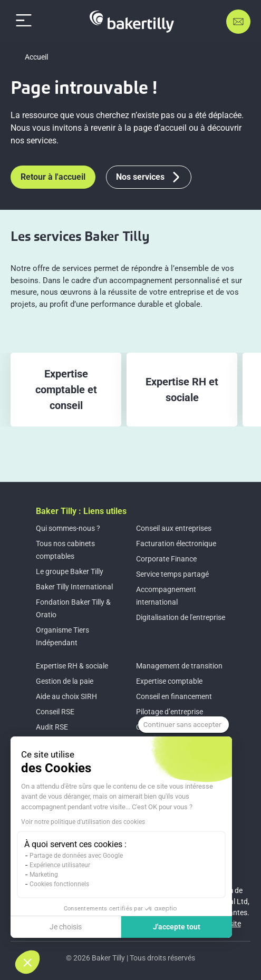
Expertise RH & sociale (72, 666)
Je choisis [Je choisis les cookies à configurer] (66, 927)
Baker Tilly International (74, 587)
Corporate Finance (166, 559)
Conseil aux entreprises (174, 528)
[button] (27, 962)
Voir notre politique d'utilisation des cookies (83, 822)
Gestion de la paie (65, 681)
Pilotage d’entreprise (170, 712)
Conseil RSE (55, 712)
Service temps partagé (172, 574)
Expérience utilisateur (60, 865)
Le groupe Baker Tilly (70, 571)
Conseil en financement (174, 696)
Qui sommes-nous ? (68, 528)
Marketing (44, 875)
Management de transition (179, 666)
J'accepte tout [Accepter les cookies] (177, 927)
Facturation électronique (176, 544)
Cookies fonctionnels (59, 884)
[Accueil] (132, 22)
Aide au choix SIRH (66, 696)
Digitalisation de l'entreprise (181, 617)
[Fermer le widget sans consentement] (183, 725)
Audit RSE (52, 727)
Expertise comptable (169, 681)
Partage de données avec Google (76, 856)
